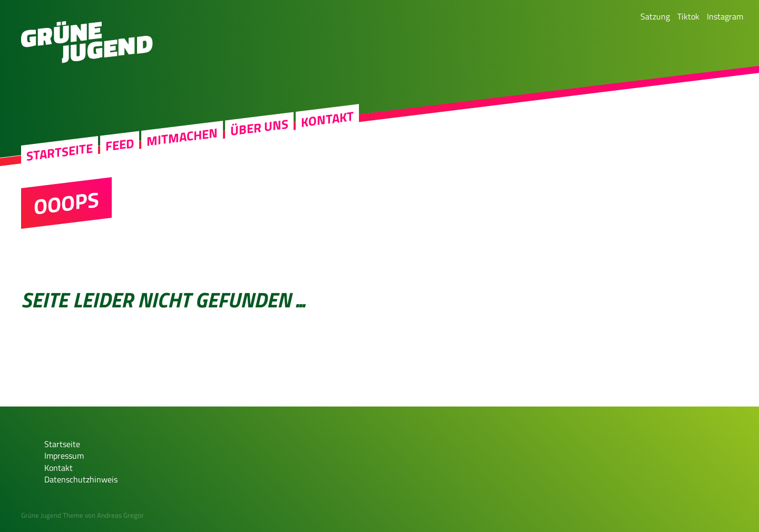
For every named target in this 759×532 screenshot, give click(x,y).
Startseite (60, 152)
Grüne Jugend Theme (52, 515)
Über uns (259, 128)
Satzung (655, 16)
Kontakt (327, 119)
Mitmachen (182, 137)
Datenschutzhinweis (81, 479)
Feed (120, 145)
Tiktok (688, 16)
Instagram (725, 16)
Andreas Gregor (120, 515)
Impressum (64, 456)
